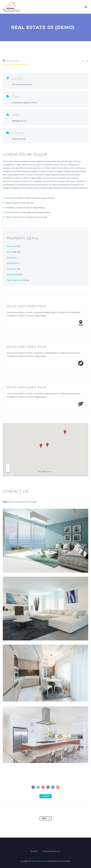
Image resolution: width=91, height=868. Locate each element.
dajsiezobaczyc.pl (38, 861)
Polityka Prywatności (52, 851)
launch (46, 796)
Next (46, 818)
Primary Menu (86, 7)
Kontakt (34, 851)
